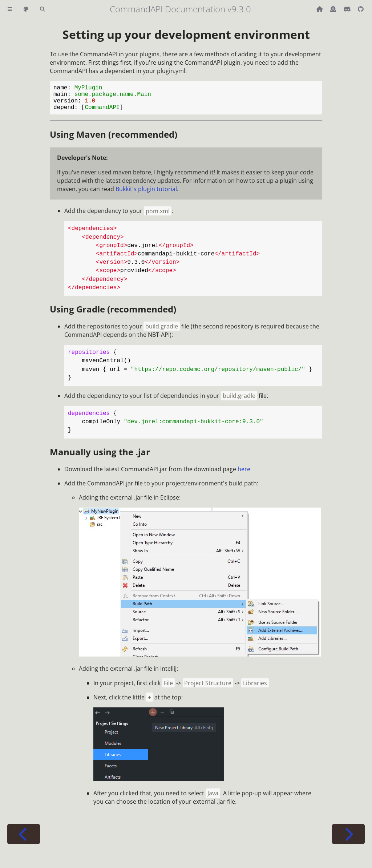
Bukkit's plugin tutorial (146, 195)
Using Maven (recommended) (114, 140)
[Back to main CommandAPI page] (320, 9)
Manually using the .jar (100, 458)
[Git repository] (361, 9)
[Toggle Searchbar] (42, 9)
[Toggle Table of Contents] (10, 9)
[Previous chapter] (24, 840)
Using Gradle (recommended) (113, 315)
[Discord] (348, 9)
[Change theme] (26, 9)
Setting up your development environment (186, 34)
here (244, 475)
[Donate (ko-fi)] (334, 9)
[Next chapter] (348, 840)
